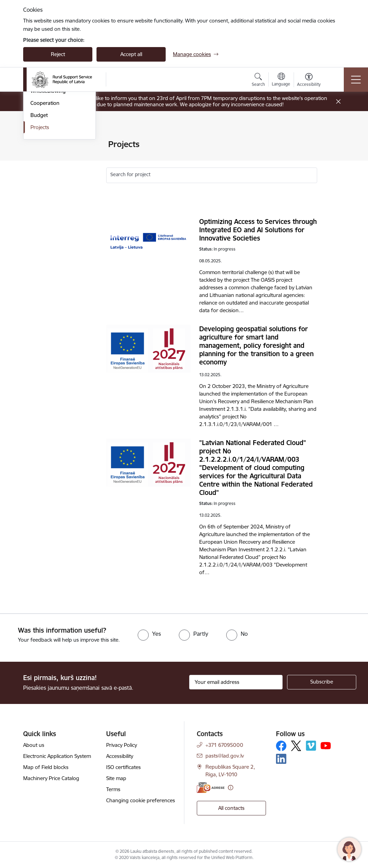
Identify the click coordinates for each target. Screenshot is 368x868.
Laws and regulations (55, 181)
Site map (116, 778)
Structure (41, 144)
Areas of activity (49, 157)
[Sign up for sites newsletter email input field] (236, 682)
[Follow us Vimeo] (311, 746)
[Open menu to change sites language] (281, 80)
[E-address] (211, 788)
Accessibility (120, 756)
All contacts (231, 808)
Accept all (131, 54)
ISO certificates (123, 767)
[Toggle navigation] (356, 80)
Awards (39, 169)
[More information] (231, 788)
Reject (58, 54)
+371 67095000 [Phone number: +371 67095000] (224, 745)
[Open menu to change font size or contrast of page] (309, 81)
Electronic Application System (57, 756)
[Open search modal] (258, 81)
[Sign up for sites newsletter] (322, 682)
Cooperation (45, 205)
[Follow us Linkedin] (281, 759)
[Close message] (338, 102)
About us (34, 745)
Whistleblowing (48, 193)
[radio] (149, 634)
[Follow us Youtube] (326, 745)
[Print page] (335, 141)
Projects (40, 229)
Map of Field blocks (46, 767)
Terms (113, 789)
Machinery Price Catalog (51, 778)
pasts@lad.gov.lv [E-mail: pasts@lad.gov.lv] (225, 756)
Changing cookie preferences (141, 800)
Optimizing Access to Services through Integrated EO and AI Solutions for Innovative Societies (258, 230)
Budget (39, 217)
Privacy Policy (122, 745)
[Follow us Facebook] (281, 746)
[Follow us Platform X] (296, 746)
